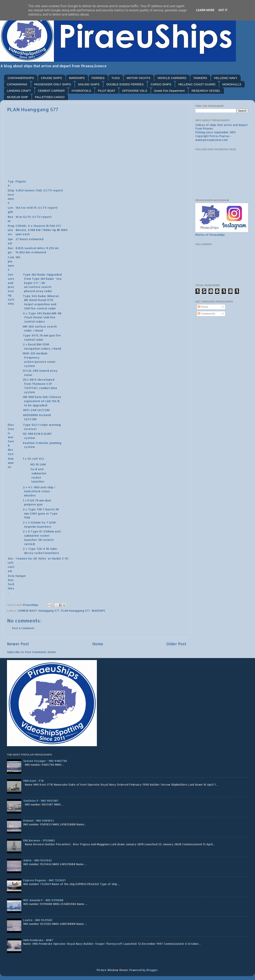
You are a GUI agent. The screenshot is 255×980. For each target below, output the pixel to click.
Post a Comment (23, 628)
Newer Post (18, 644)
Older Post (176, 644)
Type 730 (35, 509)
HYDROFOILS (81, 91)
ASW (52, 522)
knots (24, 239)
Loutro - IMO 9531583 (38, 920)
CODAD (21, 226)
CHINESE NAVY (27, 611)
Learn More (205, 10)
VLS (41, 459)
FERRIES (98, 78)
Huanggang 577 (49, 611)
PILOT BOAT (107, 91)
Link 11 (50, 401)
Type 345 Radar (40, 313)
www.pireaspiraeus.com (212, 140)
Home (98, 644)
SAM (43, 464)
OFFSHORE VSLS (135, 91)
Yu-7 (45, 522)
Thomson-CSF (42, 384)
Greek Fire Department (169, 91)
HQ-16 (35, 464)
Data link (41, 397)
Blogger (152, 970)
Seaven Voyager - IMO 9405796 (45, 761)
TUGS (116, 78)
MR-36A (28, 326)
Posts (203, 307)
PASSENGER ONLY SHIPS (53, 84)
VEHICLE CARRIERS (172, 78)
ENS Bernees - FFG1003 (39, 840)
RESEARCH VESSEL (206, 91)
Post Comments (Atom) (41, 652)
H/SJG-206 (31, 371)
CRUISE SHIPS (52, 78)
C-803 (35, 487)
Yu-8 (34, 469)
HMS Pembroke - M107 (38, 940)
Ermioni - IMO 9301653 (38, 821)
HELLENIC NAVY (226, 78)
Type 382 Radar (34, 274)
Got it (223, 10)
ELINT (48, 434)
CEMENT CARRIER (51, 91)
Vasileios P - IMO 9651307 (41, 801)
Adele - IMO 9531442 (37, 860)
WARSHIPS (77, 78)
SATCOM (43, 410)
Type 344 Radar (35, 296)
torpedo (30, 527)
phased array (34, 291)
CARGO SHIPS (161, 84)
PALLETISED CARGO (50, 97)
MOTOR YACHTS (139, 78)
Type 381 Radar (43, 279)
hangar (21, 576)
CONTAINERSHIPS (21, 78)
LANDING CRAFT (19, 91)
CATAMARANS (17, 84)
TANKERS (200, 78)
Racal (32, 344)
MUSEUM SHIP (18, 97)
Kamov (22, 558)
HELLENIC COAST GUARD (197, 84)
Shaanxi (39, 226)
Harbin (56, 558)
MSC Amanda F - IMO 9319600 (43, 900)
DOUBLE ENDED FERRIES (125, 84)
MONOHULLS (232, 84)
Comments (206, 314)
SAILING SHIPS (89, 84)
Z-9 (64, 558)
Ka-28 (33, 558)
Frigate (21, 181)
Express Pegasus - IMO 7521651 (44, 880)
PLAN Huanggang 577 (75, 611)
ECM (37, 434)
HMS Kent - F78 (33, 781)
